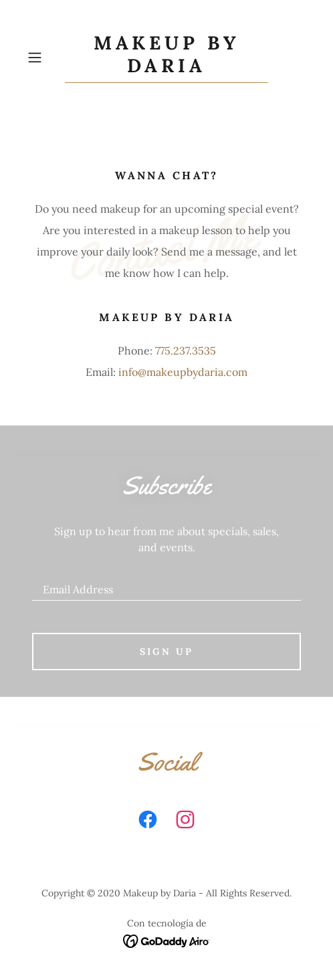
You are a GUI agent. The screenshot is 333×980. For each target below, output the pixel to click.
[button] (43, 58)
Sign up (166, 652)
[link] (166, 58)
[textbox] (166, 583)
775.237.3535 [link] (186, 351)
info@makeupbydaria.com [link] (183, 372)
